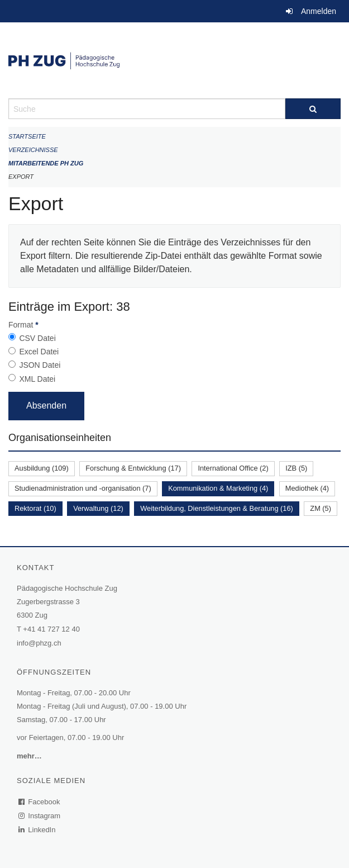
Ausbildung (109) (42, 468)
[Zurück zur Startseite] (174, 60)
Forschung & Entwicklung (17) (133, 468)
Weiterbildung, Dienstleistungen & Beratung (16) (217, 508)
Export (21, 177)
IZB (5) (296, 468)
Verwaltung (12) (98, 508)
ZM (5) (321, 508)
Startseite (27, 136)
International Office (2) (233, 468)
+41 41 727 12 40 (51, 629)
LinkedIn (37, 830)
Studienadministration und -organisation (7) (83, 488)
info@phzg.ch (39, 643)
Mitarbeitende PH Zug (46, 163)
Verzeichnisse (33, 150)
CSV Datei (37, 338)
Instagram (40, 816)
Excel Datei (39, 352)
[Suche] (313, 109)
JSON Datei (40, 365)
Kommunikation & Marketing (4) (218, 488)
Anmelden (319, 11)
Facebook (40, 802)
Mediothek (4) (307, 488)
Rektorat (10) (35, 508)
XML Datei (37, 379)
